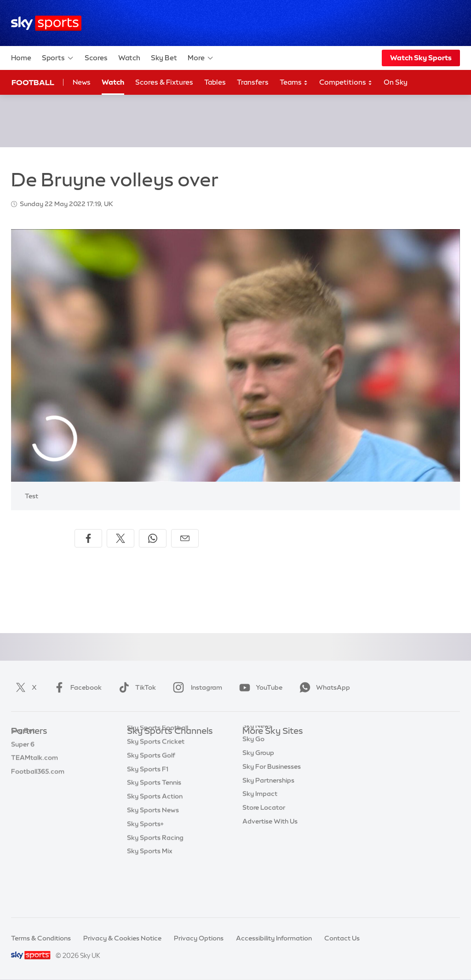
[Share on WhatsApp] (153, 538)
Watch (129, 58)
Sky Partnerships (268, 814)
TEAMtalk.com (34, 772)
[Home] (46, 23)
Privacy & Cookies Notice (122, 938)
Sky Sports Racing (155, 882)
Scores (96, 58)
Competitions (346, 83)
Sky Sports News (153, 855)
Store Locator (264, 841)
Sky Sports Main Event (161, 745)
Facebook (76, 687)
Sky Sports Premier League (168, 759)
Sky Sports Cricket (156, 786)
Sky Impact (260, 827)
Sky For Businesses (272, 800)
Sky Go (253, 772)
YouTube (259, 687)
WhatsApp (323, 687)
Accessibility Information (274, 938)
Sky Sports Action (155, 841)
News (82, 82)
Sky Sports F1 (148, 814)
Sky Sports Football (158, 772)
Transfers (253, 82)
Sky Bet (164, 58)
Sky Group (258, 786)
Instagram (196, 687)
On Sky (396, 82)
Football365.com (38, 786)
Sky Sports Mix (150, 896)
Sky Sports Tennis (154, 827)
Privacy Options (199, 938)
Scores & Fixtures (164, 82)
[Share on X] (121, 538)
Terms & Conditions (41, 938)
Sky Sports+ (145, 869)
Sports (58, 58)
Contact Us (342, 938)
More (201, 58)
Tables (215, 82)
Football (33, 82)
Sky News (257, 759)
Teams (294, 83)
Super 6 (23, 759)
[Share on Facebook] (88, 538)
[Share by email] (185, 538)
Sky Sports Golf (151, 800)
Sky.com (256, 745)
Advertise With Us (270, 855)
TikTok (135, 687)
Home (21, 58)
